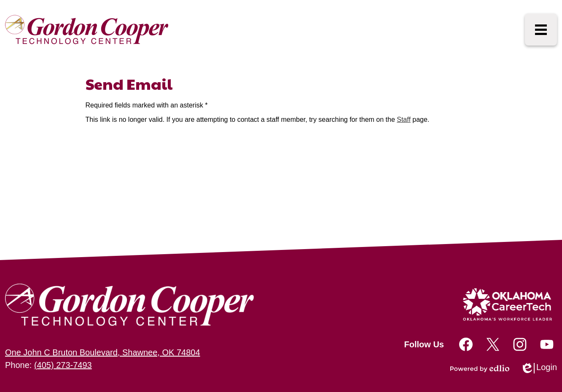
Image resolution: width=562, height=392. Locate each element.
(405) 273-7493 (63, 365)
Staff (404, 119)
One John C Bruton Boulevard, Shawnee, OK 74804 (103, 352)
